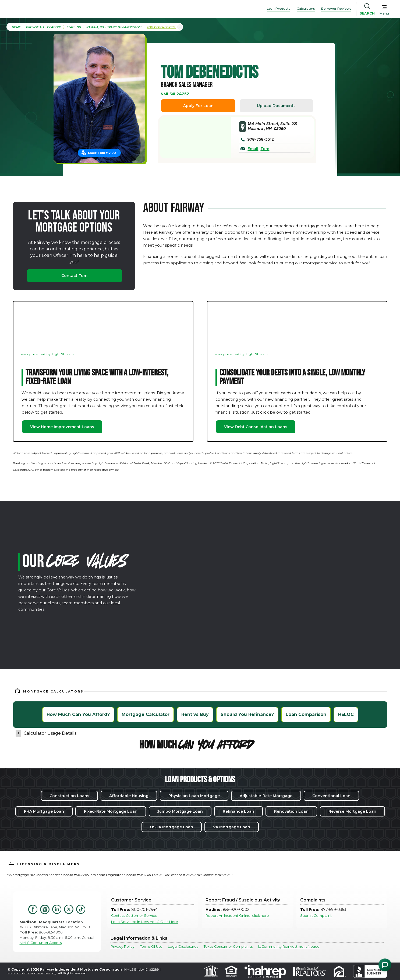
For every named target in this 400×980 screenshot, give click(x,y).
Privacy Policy (123, 947)
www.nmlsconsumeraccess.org (32, 973)
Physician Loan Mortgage (194, 796)
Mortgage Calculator (146, 714)
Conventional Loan (331, 796)
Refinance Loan (238, 811)
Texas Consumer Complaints (228, 947)
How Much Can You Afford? (78, 714)
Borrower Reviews (336, 8)
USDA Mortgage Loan (172, 827)
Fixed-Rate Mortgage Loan (111, 811)
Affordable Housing (129, 796)
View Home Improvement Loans (62, 427)
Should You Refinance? (247, 714)
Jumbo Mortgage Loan (180, 811)
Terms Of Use (151, 947)
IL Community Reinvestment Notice (289, 947)
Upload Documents (276, 106)
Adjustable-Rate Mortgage (266, 796)
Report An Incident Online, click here (237, 916)
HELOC (346, 714)
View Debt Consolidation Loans (256, 427)
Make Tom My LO (102, 153)
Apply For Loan (198, 106)
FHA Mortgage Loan (44, 811)
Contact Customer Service (134, 916)
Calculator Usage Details (50, 733)
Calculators (306, 8)
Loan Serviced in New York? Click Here (145, 922)
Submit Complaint (316, 916)
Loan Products (279, 8)
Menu (384, 13)
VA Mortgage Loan (232, 827)
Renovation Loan (291, 811)
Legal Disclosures (183, 947)
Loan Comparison (306, 714)
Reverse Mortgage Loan (352, 811)
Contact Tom (74, 276)
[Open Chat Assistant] (385, 965)
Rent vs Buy (195, 714)
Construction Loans (69, 796)
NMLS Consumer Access (41, 943)
